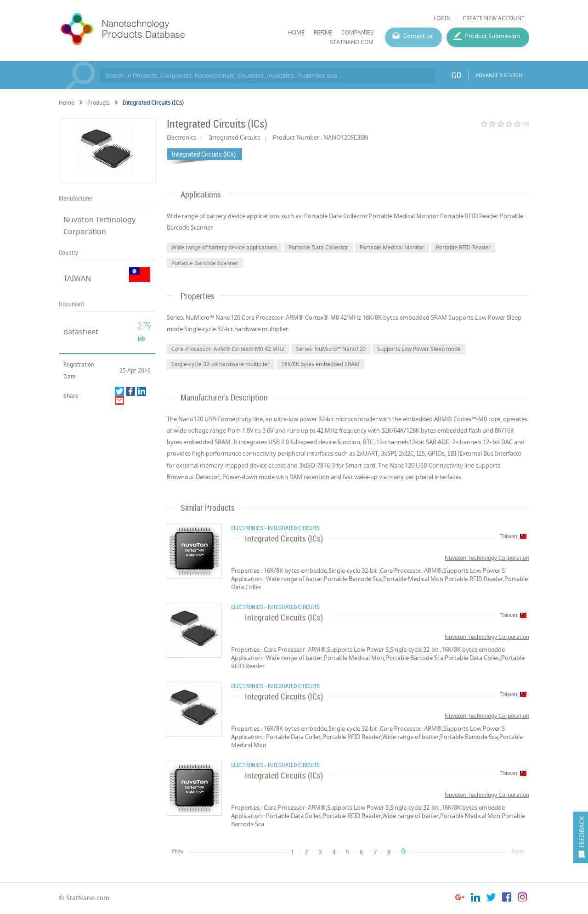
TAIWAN (77, 278)
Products (99, 103)
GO (456, 75)
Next (518, 851)
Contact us (418, 36)
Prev (178, 851)
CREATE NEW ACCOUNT (494, 18)
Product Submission (492, 36)
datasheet (81, 332)
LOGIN (442, 18)
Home (67, 103)
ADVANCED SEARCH (499, 75)
